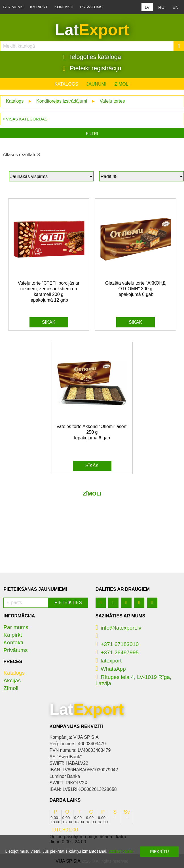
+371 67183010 (117, 644)
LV (147, 7)
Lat (92, 30)
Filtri (92, 134)
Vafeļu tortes (112, 101)
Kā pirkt (39, 7)
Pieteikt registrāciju (92, 68)
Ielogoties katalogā (92, 57)
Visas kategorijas (27, 119)
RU (161, 7)
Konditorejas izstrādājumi (62, 101)
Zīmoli (122, 84)
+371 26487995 (117, 652)
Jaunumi (96, 84)
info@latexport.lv (119, 628)
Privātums (91, 7)
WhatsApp (111, 669)
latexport (109, 661)
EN (176, 7)
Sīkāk (49, 322)
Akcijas (12, 680)
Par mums (13, 7)
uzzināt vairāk (121, 851)
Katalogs (66, 84)
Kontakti (64, 7)
